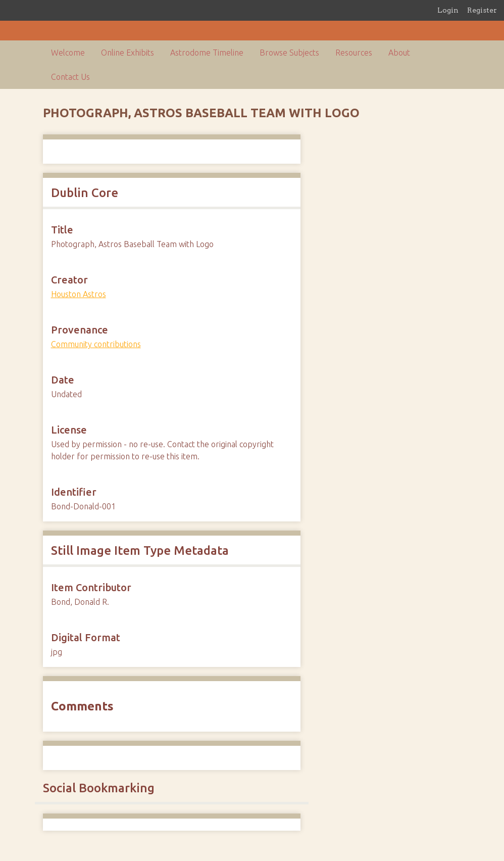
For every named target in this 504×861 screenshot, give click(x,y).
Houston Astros (79, 294)
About (399, 53)
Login (448, 10)
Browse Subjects (289, 53)
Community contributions (96, 344)
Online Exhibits (128, 53)
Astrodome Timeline (207, 53)
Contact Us (70, 77)
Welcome (68, 53)
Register (482, 10)
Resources (354, 53)
